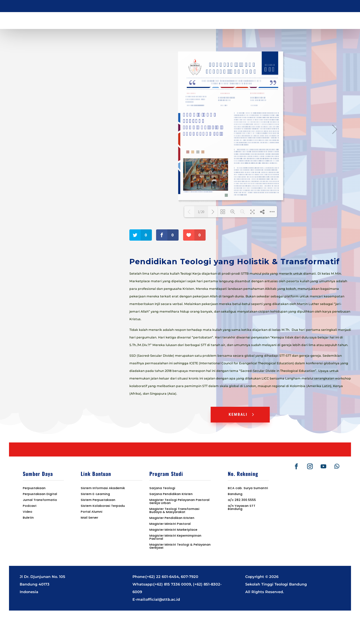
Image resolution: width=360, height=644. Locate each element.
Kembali (238, 414)
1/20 (201, 212)
